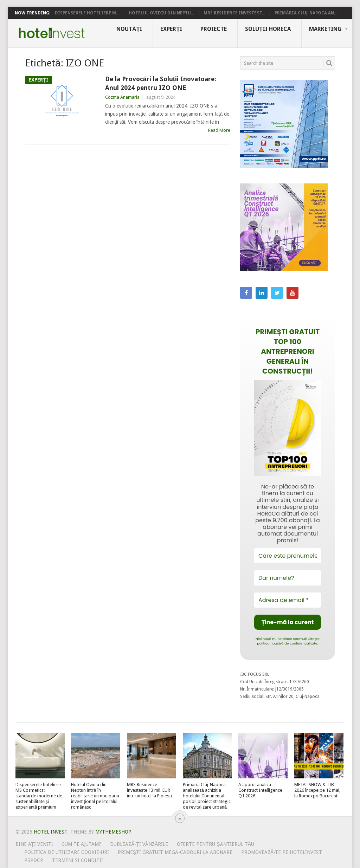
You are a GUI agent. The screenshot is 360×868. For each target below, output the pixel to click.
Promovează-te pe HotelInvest (282, 852)
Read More (219, 130)
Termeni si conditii (78, 860)
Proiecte (214, 29)
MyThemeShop (113, 832)
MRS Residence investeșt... (234, 13)
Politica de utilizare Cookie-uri (67, 852)
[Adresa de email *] (288, 600)
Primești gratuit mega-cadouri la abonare (175, 852)
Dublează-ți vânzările (139, 844)
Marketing (325, 29)
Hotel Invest (52, 33)
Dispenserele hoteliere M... (87, 13)
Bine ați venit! (34, 844)
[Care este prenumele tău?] (288, 556)
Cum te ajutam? (81, 844)
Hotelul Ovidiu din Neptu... (161, 13)
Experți (171, 29)
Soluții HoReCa (268, 29)
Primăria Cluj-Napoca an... (306, 13)
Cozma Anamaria (122, 97)
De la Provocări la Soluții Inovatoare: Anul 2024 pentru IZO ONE (161, 83)
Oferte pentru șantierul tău (216, 844)
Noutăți (129, 29)
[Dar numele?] (288, 578)
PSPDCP (34, 860)
